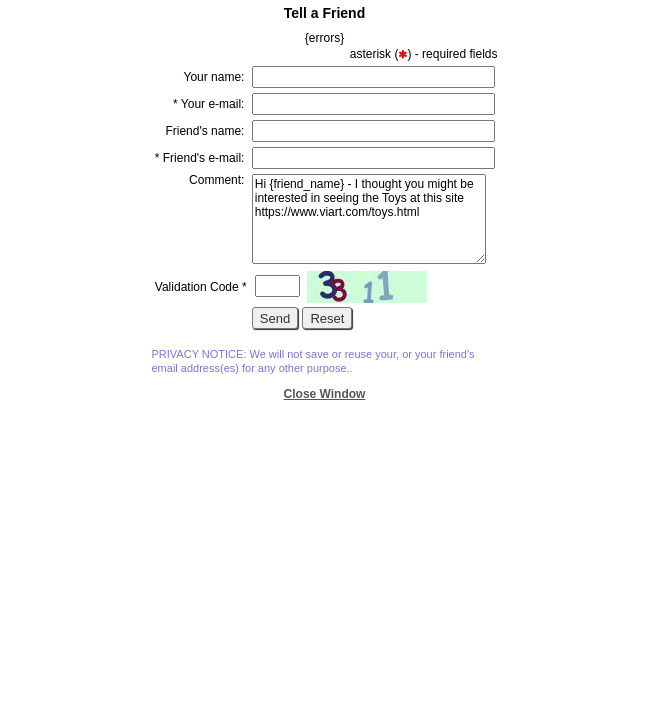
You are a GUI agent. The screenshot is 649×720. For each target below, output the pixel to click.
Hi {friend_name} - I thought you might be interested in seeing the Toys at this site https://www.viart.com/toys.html (369, 219)
